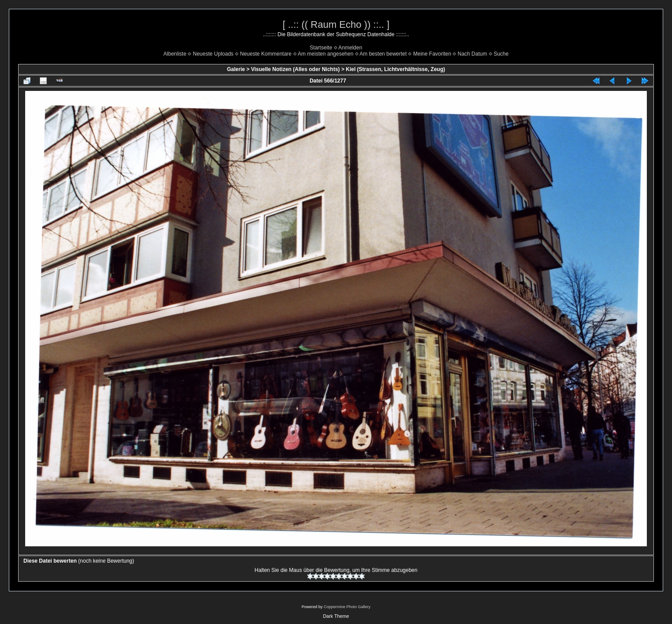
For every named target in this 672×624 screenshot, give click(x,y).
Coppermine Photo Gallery (347, 607)
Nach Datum (473, 54)
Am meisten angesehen (325, 54)
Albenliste (175, 54)
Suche (501, 54)
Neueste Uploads (213, 54)
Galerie (236, 69)
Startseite (321, 48)
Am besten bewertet (383, 54)
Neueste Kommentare (266, 54)
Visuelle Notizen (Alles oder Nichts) (295, 69)
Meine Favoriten (432, 54)
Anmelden (350, 48)
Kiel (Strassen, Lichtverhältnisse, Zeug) (395, 69)
